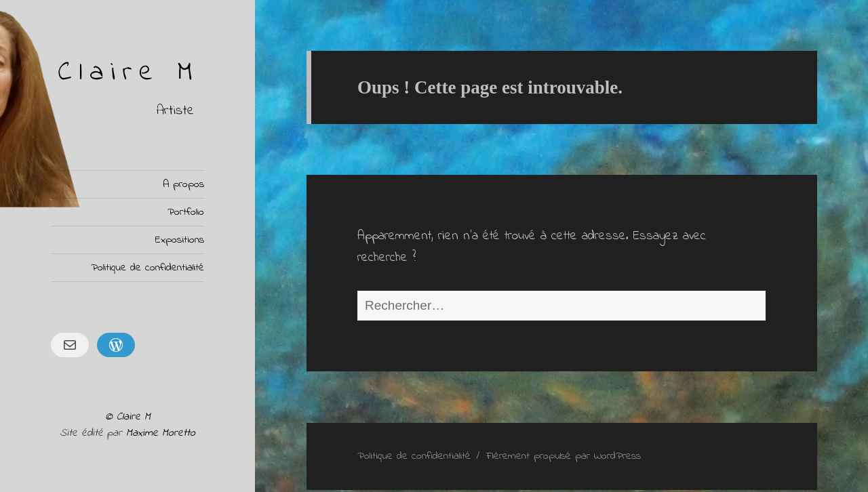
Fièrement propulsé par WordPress (564, 456)
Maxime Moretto (161, 433)
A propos (183, 184)
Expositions (180, 240)
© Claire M (128, 417)
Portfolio (186, 212)
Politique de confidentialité (147, 268)
